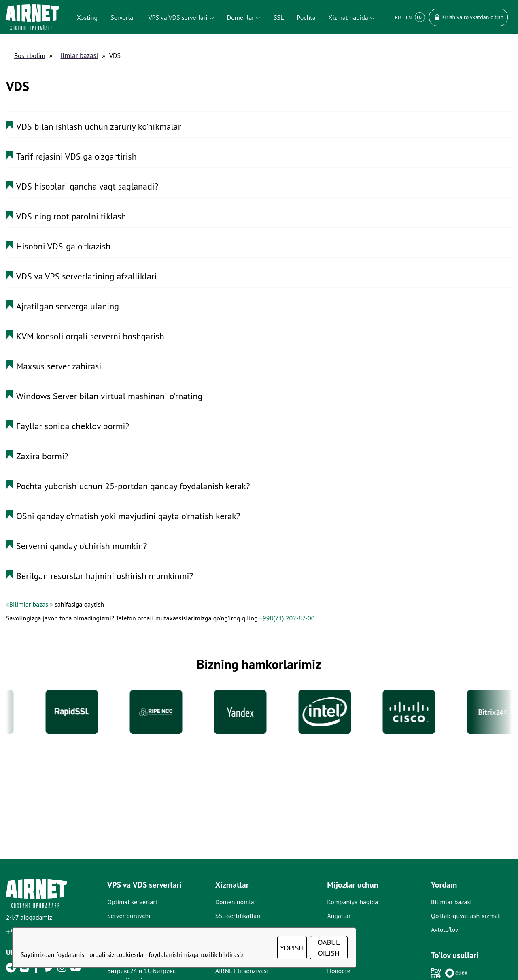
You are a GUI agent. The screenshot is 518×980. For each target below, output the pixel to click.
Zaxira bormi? (42, 456)
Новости (339, 971)
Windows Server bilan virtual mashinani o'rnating (109, 396)
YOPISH (292, 948)
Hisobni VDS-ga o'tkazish (63, 246)
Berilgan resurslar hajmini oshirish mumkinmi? (105, 576)
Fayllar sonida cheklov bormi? (73, 426)
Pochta (306, 17)
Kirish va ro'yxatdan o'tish (468, 17)
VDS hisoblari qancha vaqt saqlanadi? (87, 186)
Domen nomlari (237, 902)
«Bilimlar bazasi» (30, 604)
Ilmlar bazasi (80, 55)
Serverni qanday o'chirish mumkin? (82, 546)
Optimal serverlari (132, 902)
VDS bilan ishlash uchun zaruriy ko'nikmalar (99, 126)
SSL (279, 17)
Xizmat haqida (352, 17)
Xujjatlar (339, 916)
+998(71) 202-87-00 (287, 618)
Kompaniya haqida (352, 902)
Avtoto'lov (445, 929)
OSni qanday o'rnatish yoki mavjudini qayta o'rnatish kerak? (128, 516)
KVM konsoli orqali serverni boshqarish (90, 336)
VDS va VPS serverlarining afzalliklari (86, 276)
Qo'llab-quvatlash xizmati (466, 916)
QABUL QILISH (329, 948)
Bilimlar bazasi (451, 902)
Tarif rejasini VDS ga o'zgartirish (76, 156)
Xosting (87, 17)
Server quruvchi (129, 916)
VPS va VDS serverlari (181, 17)
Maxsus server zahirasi (59, 366)
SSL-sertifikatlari (238, 916)
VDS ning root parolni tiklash (71, 216)
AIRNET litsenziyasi (242, 971)
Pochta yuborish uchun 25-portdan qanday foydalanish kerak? (133, 486)
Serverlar (123, 17)
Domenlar (244, 17)
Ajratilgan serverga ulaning (68, 306)
